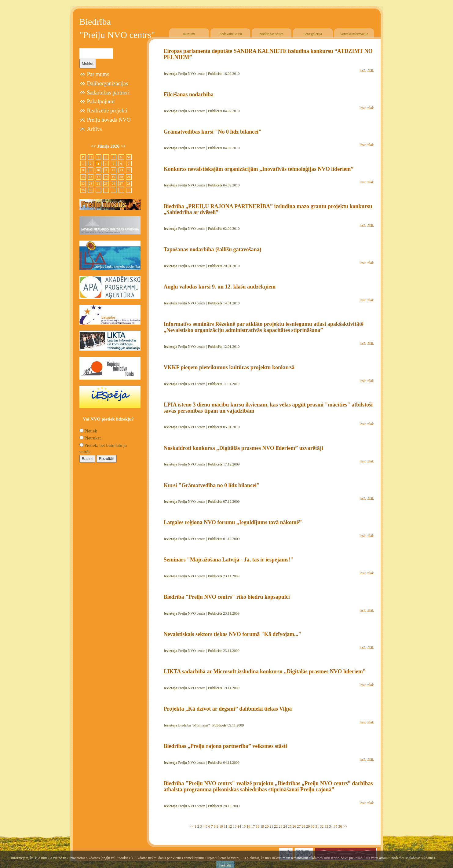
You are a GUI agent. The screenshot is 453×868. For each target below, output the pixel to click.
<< (192, 826)
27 (299, 826)
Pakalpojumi (101, 101)
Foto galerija (313, 34)
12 (230, 826)
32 (322, 826)
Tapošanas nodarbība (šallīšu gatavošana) (213, 249)
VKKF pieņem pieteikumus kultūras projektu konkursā (229, 367)
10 (221, 826)
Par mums (98, 74)
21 (271, 826)
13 (235, 826)
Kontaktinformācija (354, 34)
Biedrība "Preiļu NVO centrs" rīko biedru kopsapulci (227, 597)
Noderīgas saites (271, 34)
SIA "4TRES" (323, 864)
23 (280, 826)
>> (345, 826)
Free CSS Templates (361, 864)
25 (290, 826)
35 (335, 826)
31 (317, 826)
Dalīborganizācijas (108, 83)
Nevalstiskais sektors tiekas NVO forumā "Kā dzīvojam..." (233, 634)
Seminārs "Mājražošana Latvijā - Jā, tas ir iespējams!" (229, 560)
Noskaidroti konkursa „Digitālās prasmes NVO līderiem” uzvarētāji (243, 448)
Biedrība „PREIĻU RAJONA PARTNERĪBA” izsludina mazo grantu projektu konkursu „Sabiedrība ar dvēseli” (268, 209)
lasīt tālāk (367, 71)
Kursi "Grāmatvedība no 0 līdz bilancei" (212, 485)
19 (262, 826)
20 (267, 826)
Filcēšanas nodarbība (189, 94)
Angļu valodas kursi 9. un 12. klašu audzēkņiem (220, 287)
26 (294, 826)
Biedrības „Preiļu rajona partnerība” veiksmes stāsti (225, 746)
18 (258, 826)
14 (239, 826)
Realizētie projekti (107, 111)
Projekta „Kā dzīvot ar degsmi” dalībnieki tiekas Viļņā (228, 709)
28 (303, 826)
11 (226, 826)
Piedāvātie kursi (230, 34)
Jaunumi (189, 34)
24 (285, 826)
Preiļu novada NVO (109, 120)
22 (276, 826)
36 (340, 826)
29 (308, 826)
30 (312, 826)
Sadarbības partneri (108, 93)
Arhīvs (95, 129)
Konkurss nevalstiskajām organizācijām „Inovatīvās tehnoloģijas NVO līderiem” (259, 169)
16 (248, 826)
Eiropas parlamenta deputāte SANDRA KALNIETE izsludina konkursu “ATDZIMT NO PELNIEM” (268, 54)
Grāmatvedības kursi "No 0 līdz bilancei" (213, 132)
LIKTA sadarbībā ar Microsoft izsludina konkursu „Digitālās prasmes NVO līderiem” (265, 671)
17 (253, 826)
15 (244, 826)
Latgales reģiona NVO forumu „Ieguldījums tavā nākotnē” (233, 522)
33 (326, 826)
